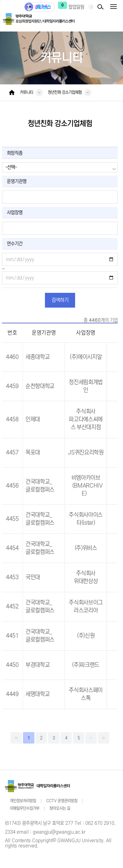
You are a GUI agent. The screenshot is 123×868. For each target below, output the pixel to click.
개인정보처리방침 (23, 801)
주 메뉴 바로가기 (0, 0)
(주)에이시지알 (86, 357)
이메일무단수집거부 (25, 808)
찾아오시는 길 (60, 808)
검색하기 (60, 300)
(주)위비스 (86, 548)
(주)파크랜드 (86, 665)
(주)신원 (86, 636)
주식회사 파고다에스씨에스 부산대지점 (86, 419)
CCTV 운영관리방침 (62, 801)
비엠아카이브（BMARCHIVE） (86, 486)
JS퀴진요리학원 (86, 453)
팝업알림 (76, 7)
